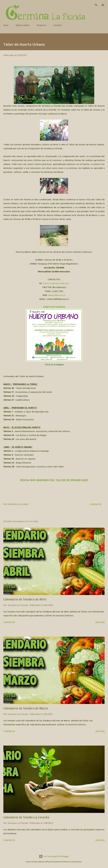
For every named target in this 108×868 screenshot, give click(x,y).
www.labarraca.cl (57, 295)
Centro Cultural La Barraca (56, 283)
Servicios (58, 25)
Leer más (100, 622)
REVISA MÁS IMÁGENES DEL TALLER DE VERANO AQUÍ (54, 480)
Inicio (6, 25)
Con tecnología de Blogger (54, 856)
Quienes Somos (23, 25)
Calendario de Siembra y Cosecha (26, 817)
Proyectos (42, 25)
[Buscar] (96, 5)
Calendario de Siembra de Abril (25, 599)
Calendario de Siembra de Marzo (26, 708)
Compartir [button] (95, 504)
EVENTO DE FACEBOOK (54, 307)
